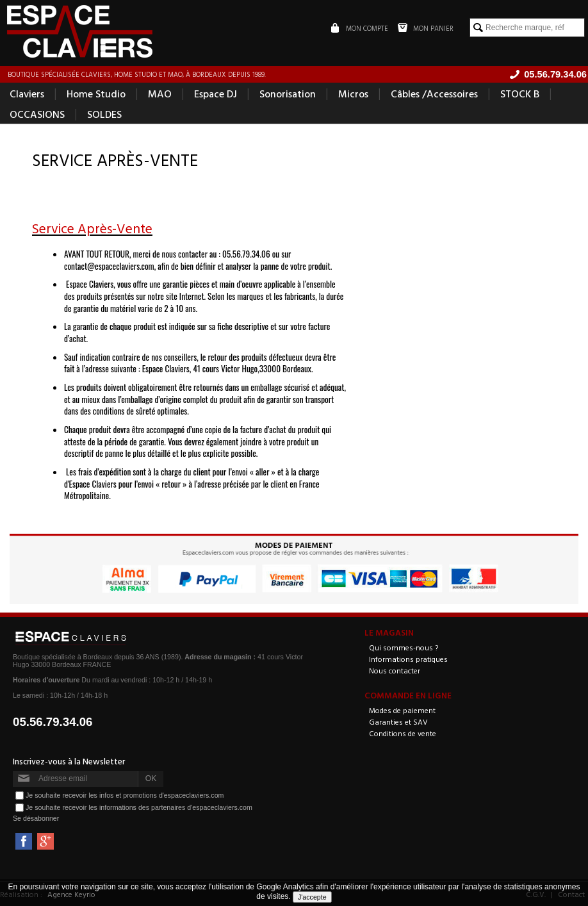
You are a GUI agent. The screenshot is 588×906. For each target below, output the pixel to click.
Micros (353, 94)
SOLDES (104, 114)
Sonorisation (288, 94)
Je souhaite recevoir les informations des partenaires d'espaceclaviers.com (139, 807)
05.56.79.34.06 (53, 722)
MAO (160, 94)
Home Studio (96, 94)
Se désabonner (36, 818)
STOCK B (520, 94)
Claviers (27, 94)
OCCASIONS (37, 114)
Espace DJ (216, 94)
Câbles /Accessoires (434, 94)
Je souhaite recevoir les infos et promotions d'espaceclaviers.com (125, 795)
